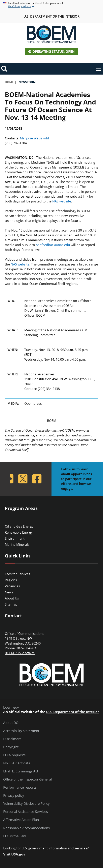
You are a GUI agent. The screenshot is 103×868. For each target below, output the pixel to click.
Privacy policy (14, 795)
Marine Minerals (17, 545)
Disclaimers (12, 739)
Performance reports (20, 787)
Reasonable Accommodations (26, 828)
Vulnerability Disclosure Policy (26, 804)
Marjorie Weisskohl (34, 138)
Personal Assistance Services (26, 812)
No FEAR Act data (17, 763)
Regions (11, 580)
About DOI (11, 723)
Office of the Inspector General (27, 779)
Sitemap (11, 604)
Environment (15, 538)
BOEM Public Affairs (20, 653)
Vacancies (12, 586)
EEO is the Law (14, 836)
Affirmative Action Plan (21, 820)
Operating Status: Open (54, 52)
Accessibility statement (21, 731)
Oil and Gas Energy (19, 526)
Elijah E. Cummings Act (21, 771)
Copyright (11, 747)
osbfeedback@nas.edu (53, 245)
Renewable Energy (19, 532)
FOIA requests (14, 755)
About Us (12, 598)
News (9, 592)
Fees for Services (18, 574)
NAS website (62, 201)
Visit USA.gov (14, 854)
